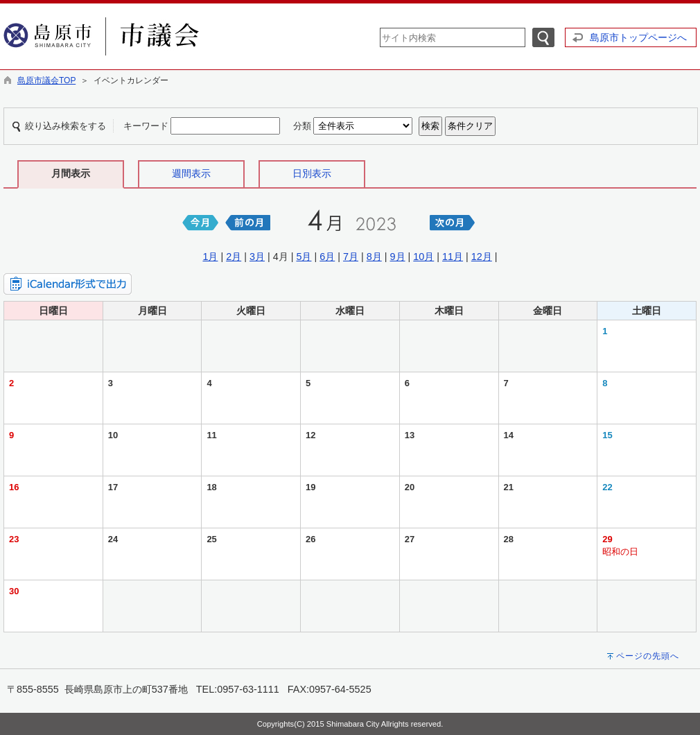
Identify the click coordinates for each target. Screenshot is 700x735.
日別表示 (312, 173)
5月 (304, 257)
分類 (302, 126)
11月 (453, 257)
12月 (482, 257)
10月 (423, 257)
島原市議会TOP (46, 80)
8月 (374, 257)
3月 (257, 257)
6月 (327, 257)
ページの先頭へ (648, 656)
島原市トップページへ (638, 37)
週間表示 (191, 173)
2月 (234, 257)
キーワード (146, 126)
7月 (351, 257)
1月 (210, 257)
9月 (398, 257)
